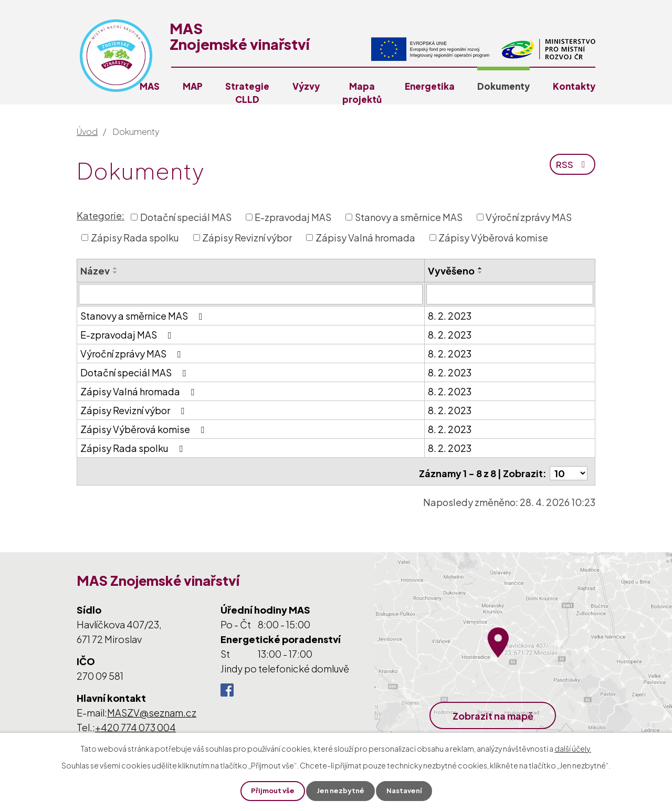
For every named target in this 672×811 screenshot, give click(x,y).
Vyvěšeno (451, 271)
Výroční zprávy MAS (529, 217)
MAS (150, 86)
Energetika (430, 86)
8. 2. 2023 (450, 315)
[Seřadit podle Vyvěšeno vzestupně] (480, 268)
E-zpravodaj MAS (293, 217)
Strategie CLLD (247, 93)
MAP (193, 86)
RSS (572, 168)
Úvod (87, 131)
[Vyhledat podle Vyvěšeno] (510, 294)
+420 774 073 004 (135, 723)
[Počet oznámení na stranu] (569, 469)
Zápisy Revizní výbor (247, 238)
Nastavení (407, 791)
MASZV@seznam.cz (152, 708)
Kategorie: (101, 215)
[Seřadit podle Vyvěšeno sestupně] (480, 272)
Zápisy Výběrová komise (493, 238)
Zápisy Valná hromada (365, 238)
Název (95, 271)
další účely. (573, 747)
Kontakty (574, 86)
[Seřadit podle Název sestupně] (115, 272)
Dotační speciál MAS (186, 217)
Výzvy (306, 86)
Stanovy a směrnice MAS (409, 217)
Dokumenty (503, 86)
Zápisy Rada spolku (135, 238)
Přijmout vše (270, 791)
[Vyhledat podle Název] (251, 294)
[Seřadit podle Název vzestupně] (115, 268)
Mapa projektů (362, 93)
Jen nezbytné (340, 791)
